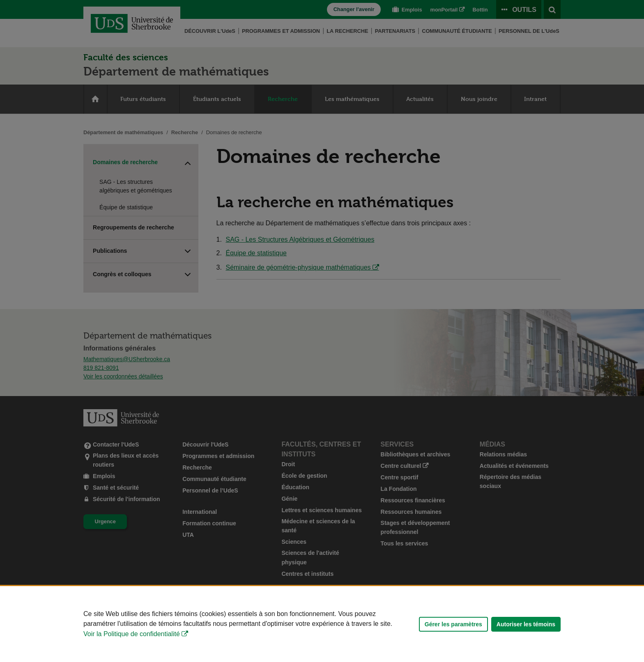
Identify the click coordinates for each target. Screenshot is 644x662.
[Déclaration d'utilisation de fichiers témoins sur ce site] (322, 624)
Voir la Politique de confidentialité (132, 634)
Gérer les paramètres (453, 624)
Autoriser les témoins (526, 624)
